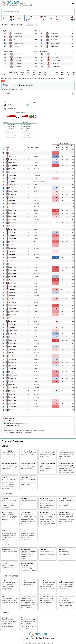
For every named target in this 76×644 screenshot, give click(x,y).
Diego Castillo (13, 182)
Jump (60, 581)
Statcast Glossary (13, 441)
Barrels (42, 451)
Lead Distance (44, 581)
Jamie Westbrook (56, 43)
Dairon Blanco (13, 178)
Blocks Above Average (65, 595)
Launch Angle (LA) (26, 451)
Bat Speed (5, 498)
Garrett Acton (56, 63)
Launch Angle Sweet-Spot (9, 463)
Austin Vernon (56, 60)
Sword (8, 428)
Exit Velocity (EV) (7, 451)
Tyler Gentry (12, 201)
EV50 (3, 477)
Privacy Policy (34, 638)
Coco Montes (13, 197)
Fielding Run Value (26, 595)
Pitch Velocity (6, 549)
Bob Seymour (18, 46)
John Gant (55, 57)
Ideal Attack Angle (7, 513)
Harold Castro (13, 204)
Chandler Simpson (14, 188)
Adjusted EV (24, 477)
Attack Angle (63, 498)
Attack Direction (25, 513)
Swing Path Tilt (44, 513)
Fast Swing (9, 426)
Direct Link (5, 89)
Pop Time (4, 581)
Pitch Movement (26, 549)
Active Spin (43, 549)
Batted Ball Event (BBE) (28, 463)
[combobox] (38, 11)
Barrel (9, 423)
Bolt (22, 618)
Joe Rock (55, 54)
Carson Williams (19, 43)
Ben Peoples (19, 54)
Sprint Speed (5, 618)
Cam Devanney (18, 34)
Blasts (3, 530)
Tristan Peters (13, 169)
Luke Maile (12, 185)
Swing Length (44, 498)
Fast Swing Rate (25, 498)
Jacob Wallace (57, 67)
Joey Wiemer (12, 150)
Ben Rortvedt (12, 194)
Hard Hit (9, 421)
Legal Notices (45, 638)
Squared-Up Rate (64, 513)
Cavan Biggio (55, 37)
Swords (23, 530)
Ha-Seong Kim (55, 46)
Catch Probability (45, 595)
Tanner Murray (18, 37)
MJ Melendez (13, 153)
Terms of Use (24, 638)
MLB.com (53, 638)
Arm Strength (25, 581)
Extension (5, 564)
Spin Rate (62, 549)
